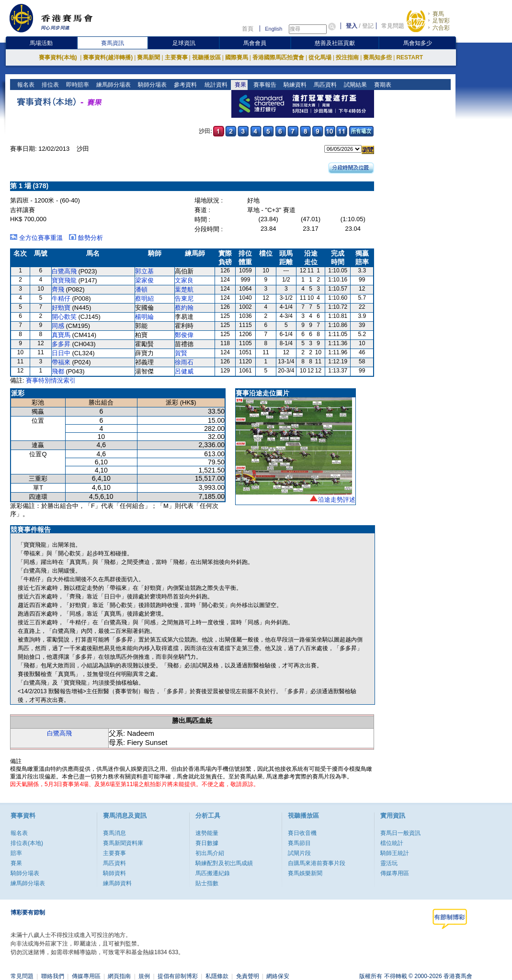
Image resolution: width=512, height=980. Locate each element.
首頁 (248, 29)
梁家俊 (144, 280)
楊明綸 (144, 317)
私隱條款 (217, 976)
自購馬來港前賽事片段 (317, 863)
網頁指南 (119, 976)
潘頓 (141, 289)
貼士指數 (207, 883)
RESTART (410, 57)
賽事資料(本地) (59, 57)
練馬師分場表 (113, 85)
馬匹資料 (324, 85)
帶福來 (61, 362)
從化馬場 (320, 57)
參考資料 (185, 85)
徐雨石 (184, 362)
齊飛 (58, 289)
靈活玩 (389, 863)
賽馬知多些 (377, 57)
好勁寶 (61, 308)
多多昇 (61, 344)
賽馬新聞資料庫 (123, 843)
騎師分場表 (152, 85)
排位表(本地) (27, 843)
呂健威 (184, 371)
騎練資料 (294, 85)
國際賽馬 (237, 57)
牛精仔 (61, 299)
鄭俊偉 (184, 335)
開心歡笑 (64, 317)
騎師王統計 (395, 853)
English (273, 29)
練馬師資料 (117, 883)
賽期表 (381, 85)
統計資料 (215, 85)
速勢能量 (207, 833)
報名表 (25, 85)
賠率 (16, 853)
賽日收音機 (302, 833)
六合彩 (441, 28)
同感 (58, 326)
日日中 (61, 353)
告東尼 (184, 299)
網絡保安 (278, 976)
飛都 (58, 371)
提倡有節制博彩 (178, 976)
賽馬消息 (114, 833)
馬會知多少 (418, 43)
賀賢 (181, 353)
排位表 (50, 85)
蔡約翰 (184, 308)
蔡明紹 (144, 299)
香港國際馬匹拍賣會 (278, 57)
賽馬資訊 (113, 43)
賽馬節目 (299, 843)
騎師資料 (114, 873)
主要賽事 (176, 57)
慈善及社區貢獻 (335, 43)
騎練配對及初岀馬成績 (224, 863)
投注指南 (347, 57)
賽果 (239, 85)
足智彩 (441, 21)
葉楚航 (184, 289)
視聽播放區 (206, 57)
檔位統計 (392, 843)
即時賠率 (77, 85)
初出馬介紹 (210, 853)
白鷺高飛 (64, 271)
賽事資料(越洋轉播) (108, 57)
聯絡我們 (53, 976)
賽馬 (438, 14)
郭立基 (144, 271)
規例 (144, 976)
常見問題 (393, 26)
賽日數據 (207, 843)
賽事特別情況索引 (51, 380)
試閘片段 (299, 853)
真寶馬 (61, 335)
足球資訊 (184, 43)
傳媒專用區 (395, 873)
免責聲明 (248, 976)
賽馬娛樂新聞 (305, 873)
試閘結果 (354, 85)
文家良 (184, 280)
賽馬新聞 (148, 57)
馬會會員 (255, 43)
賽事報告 (264, 85)
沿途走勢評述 (337, 500)
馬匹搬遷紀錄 (213, 873)
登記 (368, 26)
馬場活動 (41, 43)
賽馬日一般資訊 (400, 833)
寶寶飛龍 (64, 280)
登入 (352, 26)
